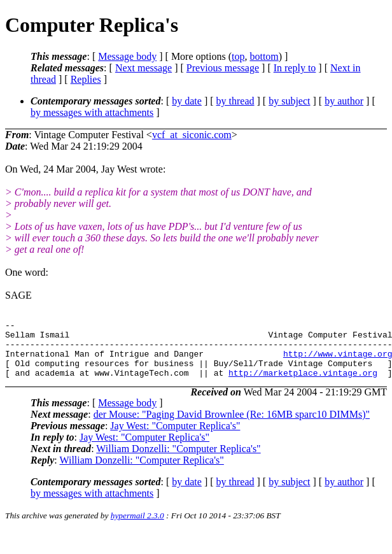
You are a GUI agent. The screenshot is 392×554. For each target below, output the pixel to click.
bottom (264, 56)
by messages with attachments (92, 112)
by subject (289, 101)
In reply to (295, 68)
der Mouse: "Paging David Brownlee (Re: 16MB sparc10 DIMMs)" (232, 426)
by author (344, 101)
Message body (127, 56)
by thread (235, 101)
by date (187, 101)
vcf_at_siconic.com (192, 135)
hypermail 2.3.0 (137, 527)
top (238, 56)
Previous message (223, 68)
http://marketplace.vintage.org (303, 384)
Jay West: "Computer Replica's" (175, 437)
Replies (86, 79)
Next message (143, 68)
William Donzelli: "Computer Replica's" (178, 460)
